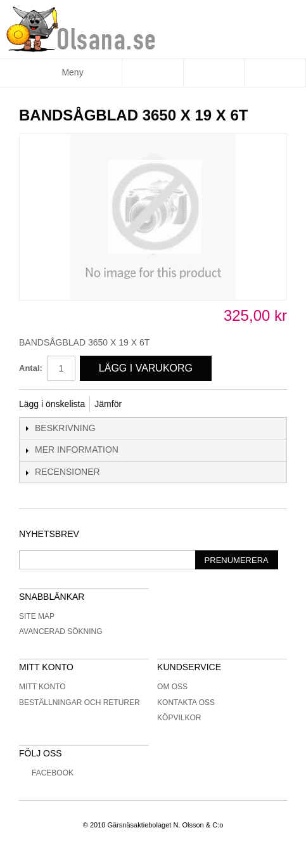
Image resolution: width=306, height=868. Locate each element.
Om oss (172, 687)
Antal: (31, 368)
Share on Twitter (174, 405)
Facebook (46, 773)
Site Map (37, 616)
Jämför (108, 404)
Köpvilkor (179, 718)
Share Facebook (148, 405)
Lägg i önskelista (52, 404)
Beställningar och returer (80, 703)
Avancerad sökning (61, 632)
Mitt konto (42, 687)
